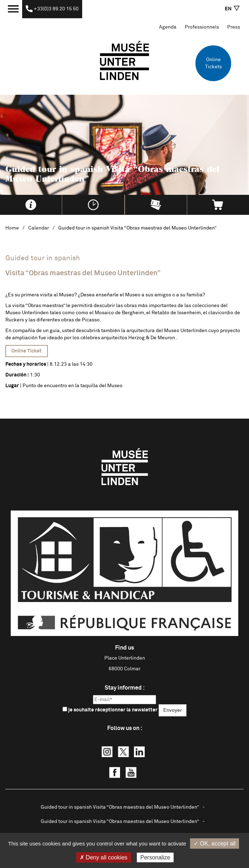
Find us (124, 648)
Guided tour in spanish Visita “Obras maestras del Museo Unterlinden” (120, 807)
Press (234, 27)
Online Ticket (27, 351)
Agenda (168, 27)
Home (12, 228)
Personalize (155, 857)
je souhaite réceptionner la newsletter (110, 710)
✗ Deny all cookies (104, 857)
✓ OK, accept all (215, 844)
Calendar (39, 228)
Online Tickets (213, 63)
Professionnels (202, 27)
